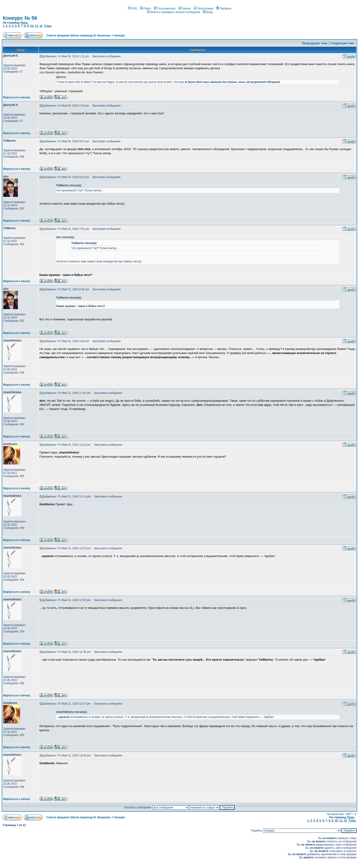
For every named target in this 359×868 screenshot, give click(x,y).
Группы (185, 8)
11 (36, 26)
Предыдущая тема (315, 43)
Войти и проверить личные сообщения (173, 12)
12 (41, 26)
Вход (208, 12)
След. (48, 26)
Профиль (224, 8)
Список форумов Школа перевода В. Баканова (78, 36)
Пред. (24, 23)
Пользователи (165, 8)
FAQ (132, 8)
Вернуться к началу (17, 97)
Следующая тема (342, 43)
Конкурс (120, 36)
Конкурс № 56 (20, 18)
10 (32, 26)
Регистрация (204, 8)
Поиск (145, 8)
